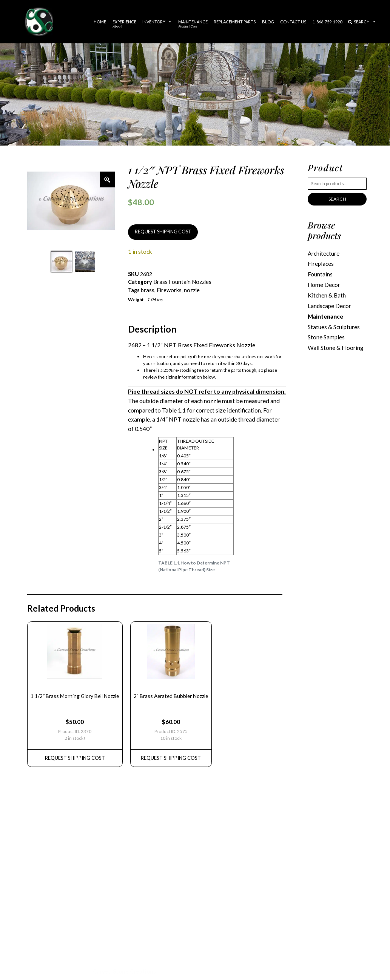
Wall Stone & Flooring (335, 345)
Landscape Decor (329, 304)
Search (362, 22)
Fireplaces (321, 263)
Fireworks (169, 289)
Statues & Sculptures (334, 325)
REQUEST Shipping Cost (74, 754)
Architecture (324, 253)
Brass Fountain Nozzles (182, 281)
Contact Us (293, 22)
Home (100, 22)
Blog (268, 22)
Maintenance (193, 24)
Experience (124, 24)
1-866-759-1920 (327, 22)
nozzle (191, 289)
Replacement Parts (235, 22)
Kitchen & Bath (326, 294)
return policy (179, 356)
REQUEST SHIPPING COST (162, 232)
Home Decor (324, 284)
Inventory (157, 22)
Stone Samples (326, 335)
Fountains (320, 273)
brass (147, 289)
